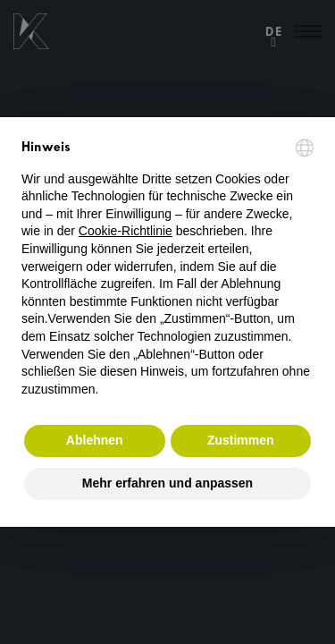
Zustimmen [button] (241, 440)
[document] (167, 268)
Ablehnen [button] (95, 440)
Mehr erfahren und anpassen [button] (167, 483)
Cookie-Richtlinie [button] (126, 231)
